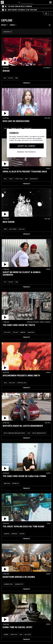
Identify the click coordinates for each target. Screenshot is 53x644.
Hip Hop (11, 78)
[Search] (19, 2)
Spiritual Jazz (22, 383)
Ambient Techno (17, 128)
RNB (17, 78)
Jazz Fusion (13, 229)
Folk (29, 433)
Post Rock (7, 332)
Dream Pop (16, 483)
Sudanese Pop (19, 584)
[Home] (2, 2)
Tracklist (26, 83)
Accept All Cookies (26, 146)
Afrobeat (14, 534)
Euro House (28, 128)
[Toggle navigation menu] (50, 2)
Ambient (23, 332)
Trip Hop (6, 128)
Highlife (22, 534)
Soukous (6, 534)
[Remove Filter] (8, 32)
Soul (5, 179)
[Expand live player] (51, 13)
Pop (5, 282)
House (11, 179)
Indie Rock (31, 332)
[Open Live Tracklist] (46, 13)
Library (6, 634)
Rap (5, 78)
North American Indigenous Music (14, 433)
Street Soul (19, 179)
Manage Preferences (26, 152)
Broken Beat (34, 179)
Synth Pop (14, 634)
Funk (5, 229)
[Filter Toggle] (50, 25)
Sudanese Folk (8, 584)
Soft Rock (28, 634)
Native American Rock (39, 433)
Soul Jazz (22, 229)
